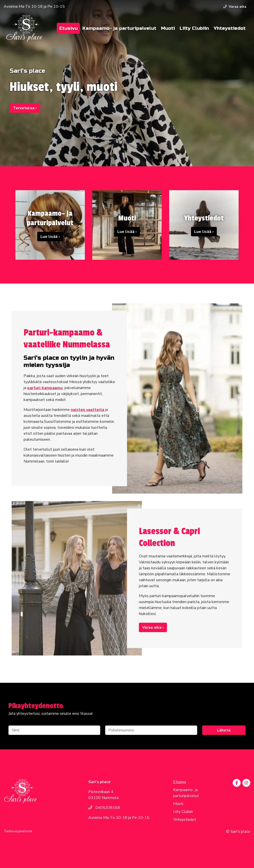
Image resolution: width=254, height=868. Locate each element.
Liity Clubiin (194, 28)
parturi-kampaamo (45, 388)
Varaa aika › (153, 627)
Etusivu (68, 28)
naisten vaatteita (87, 410)
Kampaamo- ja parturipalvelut (119, 28)
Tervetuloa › (25, 108)
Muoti (168, 28)
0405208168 (104, 808)
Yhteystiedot (230, 28)
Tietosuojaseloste (18, 831)
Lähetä (224, 730)
